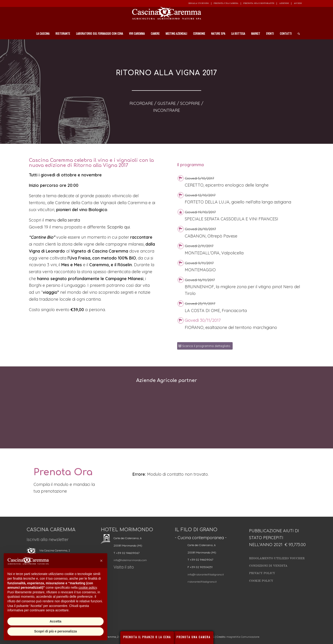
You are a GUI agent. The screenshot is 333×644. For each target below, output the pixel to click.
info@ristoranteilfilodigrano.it (206, 574)
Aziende (284, 3)
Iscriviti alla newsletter (48, 539)
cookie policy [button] (88, 588)
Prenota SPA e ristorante (259, 3)
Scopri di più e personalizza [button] (55, 631)
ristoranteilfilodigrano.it (202, 582)
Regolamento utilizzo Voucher (277, 558)
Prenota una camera (226, 3)
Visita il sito (124, 567)
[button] (101, 561)
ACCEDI (298, 3)
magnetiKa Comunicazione (243, 637)
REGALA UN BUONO (199, 3)
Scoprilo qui (119, 227)
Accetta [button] (56, 621)
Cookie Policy (261, 581)
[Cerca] (297, 34)
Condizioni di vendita (268, 566)
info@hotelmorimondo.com (130, 560)
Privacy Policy (262, 573)
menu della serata (63, 220)
